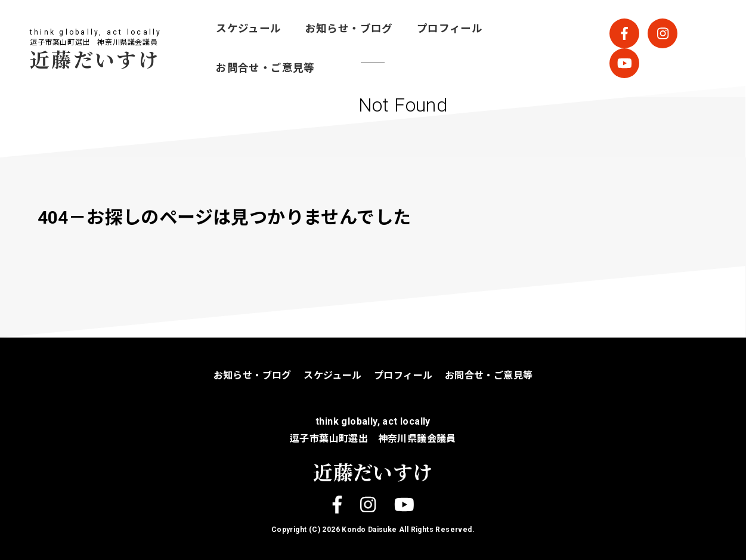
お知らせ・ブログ (349, 29)
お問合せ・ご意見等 (265, 68)
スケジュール (248, 29)
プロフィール (450, 29)
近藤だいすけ (95, 59)
